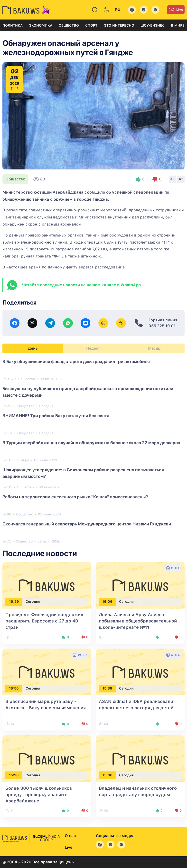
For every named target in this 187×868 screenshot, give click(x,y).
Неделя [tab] (93, 348)
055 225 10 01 (162, 326)
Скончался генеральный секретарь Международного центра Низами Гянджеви (87, 524)
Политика (13, 25)
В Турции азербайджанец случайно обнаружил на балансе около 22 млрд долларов (91, 443)
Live (176, 10)
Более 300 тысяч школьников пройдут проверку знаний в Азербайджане (39, 794)
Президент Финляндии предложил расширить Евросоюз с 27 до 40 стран (44, 621)
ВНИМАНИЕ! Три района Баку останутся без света (56, 416)
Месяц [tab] (154, 348)
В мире (178, 25)
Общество (69, 25)
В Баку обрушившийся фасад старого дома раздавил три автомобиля (76, 361)
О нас (70, 836)
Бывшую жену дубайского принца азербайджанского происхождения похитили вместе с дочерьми (88, 392)
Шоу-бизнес (153, 25)
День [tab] (33, 348)
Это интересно (119, 25)
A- (172, 179)
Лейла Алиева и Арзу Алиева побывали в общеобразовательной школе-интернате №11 (138, 621)
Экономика (41, 25)
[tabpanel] (93, 451)
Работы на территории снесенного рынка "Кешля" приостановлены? (75, 497)
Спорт (91, 25)
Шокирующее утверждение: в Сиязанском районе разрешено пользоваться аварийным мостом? (83, 473)
